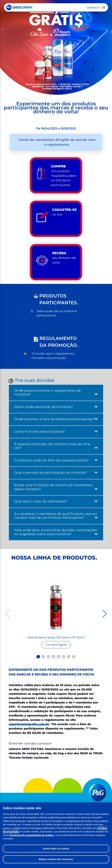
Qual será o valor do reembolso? (56, 501)
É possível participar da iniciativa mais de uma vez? (56, 446)
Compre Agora (56, 645)
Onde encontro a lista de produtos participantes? (56, 419)
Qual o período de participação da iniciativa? (56, 473)
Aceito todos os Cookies (56, 849)
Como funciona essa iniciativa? (56, 432)
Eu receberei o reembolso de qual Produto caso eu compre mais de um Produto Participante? (56, 516)
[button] (38, 657)
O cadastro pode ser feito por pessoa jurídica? (56, 460)
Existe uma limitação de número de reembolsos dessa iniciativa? (56, 487)
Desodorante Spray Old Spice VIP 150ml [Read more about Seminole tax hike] (56, 637)
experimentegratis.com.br (29, 724)
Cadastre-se (93, 7)
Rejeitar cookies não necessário (56, 859)
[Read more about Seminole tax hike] (56, 607)
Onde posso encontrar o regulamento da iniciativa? (56, 393)
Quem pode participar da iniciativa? (56, 407)
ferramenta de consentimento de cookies (31, 835)
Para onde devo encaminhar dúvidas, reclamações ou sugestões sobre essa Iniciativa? (56, 532)
